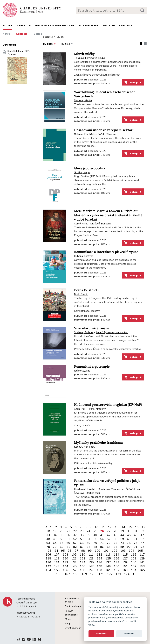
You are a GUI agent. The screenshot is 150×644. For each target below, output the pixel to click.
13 (117, 527)
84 (89, 547)
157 (74, 570)
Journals (24, 26)
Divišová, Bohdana (101, 224)
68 (82, 543)
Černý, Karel (81, 224)
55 (95, 539)
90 (129, 547)
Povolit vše (101, 634)
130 (48, 562)
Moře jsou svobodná (89, 168)
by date (49, 44)
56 (102, 539)
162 (117, 570)
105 (140, 551)
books (7, 26)
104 (132, 551)
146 (83, 566)
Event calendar (73, 628)
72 (109, 543)
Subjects (22, 34)
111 (91, 555)
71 (102, 543)
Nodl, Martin (81, 294)
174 (127, 574)
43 (116, 535)
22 (75, 531)
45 (129, 535)
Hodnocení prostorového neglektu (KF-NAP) (108, 405)
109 (74, 555)
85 (95, 547)
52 (75, 539)
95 (63, 551)
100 (98, 551)
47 (142, 535)
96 (70, 551)
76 (136, 543)
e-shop (133, 82)
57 (109, 539)
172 (110, 574)
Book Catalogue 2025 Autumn (19, 68)
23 (82, 531)
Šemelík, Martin (83, 100)
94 (56, 551)
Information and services (55, 26)
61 (136, 539)
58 (116, 539)
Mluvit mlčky (84, 54)
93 (49, 551)
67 (75, 543)
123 (91, 558)
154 (48, 570)
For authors (89, 26)
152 (134, 566)
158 (83, 570)
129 (142, 558)
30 (129, 531)
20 (62, 531)
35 (62, 535)
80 (62, 547)
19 (55, 531)
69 (89, 543)
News (6, 34)
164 (134, 570)
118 (48, 558)
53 (82, 539)
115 (125, 555)
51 (68, 539)
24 (89, 531)
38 (82, 535)
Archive (109, 26)
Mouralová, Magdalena (111, 489)
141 (142, 562)
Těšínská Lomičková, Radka (90, 58)
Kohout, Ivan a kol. (84, 447)
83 (82, 547)
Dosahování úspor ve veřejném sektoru (104, 130)
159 (91, 570)
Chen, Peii (80, 409)
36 (68, 535)
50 (62, 539)
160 (99, 570)
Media (68, 619)
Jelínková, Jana (82, 371)
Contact (126, 26)
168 (76, 574)
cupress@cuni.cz (26, 613)
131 (57, 562)
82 (75, 547)
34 (55, 535)
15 (130, 527)
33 (48, 535)
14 (123, 527)
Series (38, 34)
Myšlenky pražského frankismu (98, 443)
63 (48, 543)
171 (101, 574)
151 (125, 566)
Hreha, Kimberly (97, 409)
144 (65, 566)
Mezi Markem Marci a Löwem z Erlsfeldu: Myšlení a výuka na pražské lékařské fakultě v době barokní (108, 215)
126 (117, 558)
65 (62, 543)
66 (68, 543)
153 (142, 566)
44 (122, 535)
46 (136, 535)
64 (55, 543)
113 (108, 555)
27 (109, 531)
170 (93, 574)
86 (102, 547)
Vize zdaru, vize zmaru (92, 328)
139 (125, 562)
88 (116, 547)
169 (84, 574)
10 (96, 527)
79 (55, 547)
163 (125, 570)
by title (67, 44)
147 (91, 566)
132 (65, 562)
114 (117, 555)
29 (122, 531)
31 (136, 531)
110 (83, 555)
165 (142, 570)
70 (95, 543)
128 (134, 558)
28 (116, 531)
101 (106, 551)
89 (122, 547)
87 (109, 547)
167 (67, 574)
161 (108, 570)
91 (136, 547)
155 (57, 570)
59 (122, 539)
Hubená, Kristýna (84, 256)
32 (142, 531)
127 (125, 558)
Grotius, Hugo (82, 172)
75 (129, 543)
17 (143, 527)
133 (74, 562)
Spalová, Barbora (84, 332)
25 (95, 531)
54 (89, 539)
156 (65, 570)
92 (142, 547)
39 (89, 535)
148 (99, 566)
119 (57, 558)
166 (59, 574)
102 (115, 551)
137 (108, 562)
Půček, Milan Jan (107, 134)
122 (83, 558)
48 (48, 539)
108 (65, 555)
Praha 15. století (86, 290)
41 (102, 535)
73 (116, 543)
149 (108, 566)
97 (76, 551)
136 (99, 562)
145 (74, 566)
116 (134, 555)
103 (123, 551)
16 (137, 527)
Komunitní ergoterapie (92, 367)
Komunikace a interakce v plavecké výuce (106, 252)
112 (99, 555)
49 (55, 539)
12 (110, 527)
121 (74, 558)
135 (91, 562)
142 (48, 566)
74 (122, 543)
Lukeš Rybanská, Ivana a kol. (112, 332)
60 (129, 539)
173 (118, 574)
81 (68, 547)
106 (48, 555)
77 (142, 543)
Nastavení (129, 634)
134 (83, 562)
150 (117, 566)
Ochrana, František (84, 134)
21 (68, 531)
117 (142, 555)
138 (117, 562)
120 (65, 558)
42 (109, 535)
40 (95, 535)
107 (57, 555)
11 (103, 527)
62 (142, 539)
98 (83, 551)
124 (99, 558)
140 (134, 562)
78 (48, 547)
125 (108, 558)
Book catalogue (73, 606)
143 (57, 566)
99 (90, 551)
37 (75, 535)
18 (48, 531)
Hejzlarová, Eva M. (85, 489)
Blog (67, 624)
